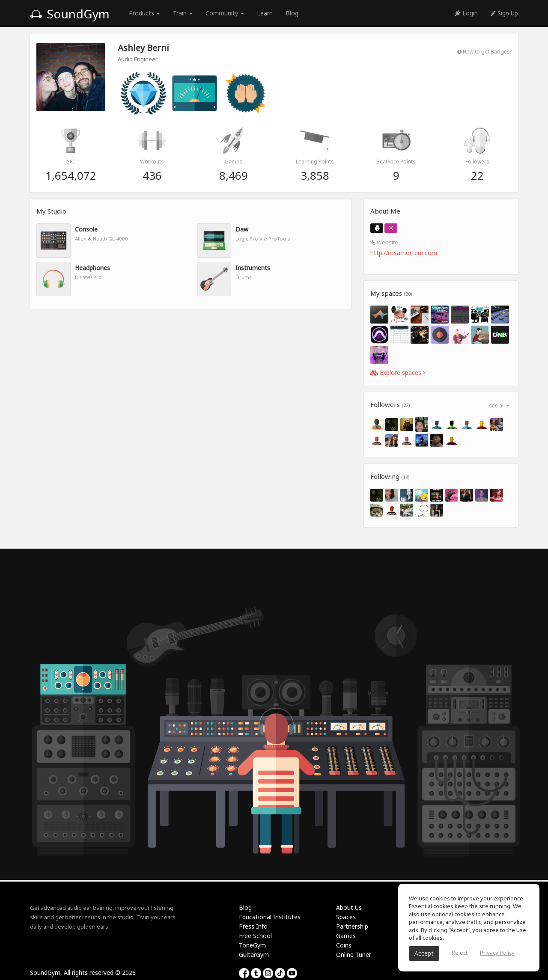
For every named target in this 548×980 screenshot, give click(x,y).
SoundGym (70, 14)
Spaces (346, 917)
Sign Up (504, 13)
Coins (344, 945)
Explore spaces (398, 373)
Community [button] (225, 13)
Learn (265, 13)
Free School (255, 936)
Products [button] (144, 13)
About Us (349, 907)
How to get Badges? (484, 51)
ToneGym (252, 945)
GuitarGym (254, 955)
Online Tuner (354, 955)
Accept (424, 953)
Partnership (352, 926)
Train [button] (183, 13)
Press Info (253, 926)
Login (466, 13)
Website (384, 242)
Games (346, 936)
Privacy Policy (497, 953)
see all (499, 405)
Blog (292, 13)
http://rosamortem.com (404, 253)
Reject (460, 953)
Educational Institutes (270, 917)
